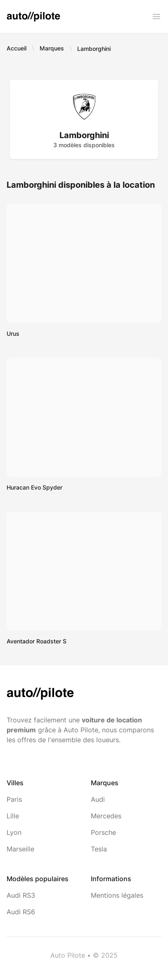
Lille (13, 816)
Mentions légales (117, 895)
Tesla (99, 849)
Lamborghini (94, 49)
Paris (14, 799)
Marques (52, 48)
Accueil (17, 48)
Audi (98, 799)
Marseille (20, 849)
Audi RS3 (21, 895)
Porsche (103, 832)
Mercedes (106, 816)
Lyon (14, 832)
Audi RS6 (21, 912)
